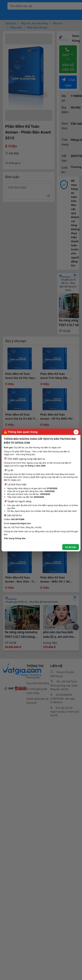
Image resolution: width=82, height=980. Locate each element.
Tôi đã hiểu (71, 547)
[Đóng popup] (76, 432)
